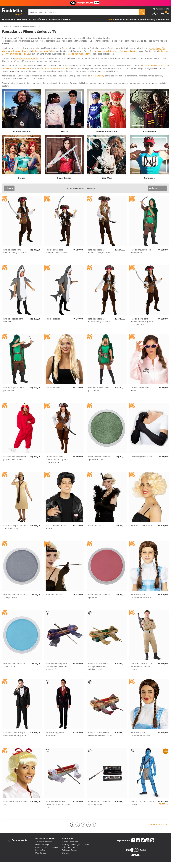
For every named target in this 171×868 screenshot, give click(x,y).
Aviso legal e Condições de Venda (75, 810)
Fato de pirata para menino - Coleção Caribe (57, 217)
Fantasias (15, 27)
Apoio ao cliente (18, 806)
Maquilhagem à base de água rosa (99, 562)
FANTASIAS (7, 19)
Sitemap (65, 818)
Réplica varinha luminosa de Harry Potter (100, 769)
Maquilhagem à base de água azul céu (14, 631)
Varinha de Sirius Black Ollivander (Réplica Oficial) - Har (58, 770)
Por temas (23, 19)
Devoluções (40, 816)
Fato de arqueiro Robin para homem (14, 355)
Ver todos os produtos (159, 790)
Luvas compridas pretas (141, 422)
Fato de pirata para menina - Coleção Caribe (99, 217)
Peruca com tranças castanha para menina (141, 562)
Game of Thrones (22, 97)
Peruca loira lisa (53, 353)
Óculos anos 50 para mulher (140, 355)
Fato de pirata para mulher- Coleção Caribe (99, 286)
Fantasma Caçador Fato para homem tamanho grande (141, 632)
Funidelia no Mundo (70, 807)
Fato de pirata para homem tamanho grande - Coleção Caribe (143, 287)
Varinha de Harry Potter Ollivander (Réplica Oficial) (100, 700)
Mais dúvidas (41, 818)
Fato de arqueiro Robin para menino (141, 217)
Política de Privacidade (71, 813)
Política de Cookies (70, 816)
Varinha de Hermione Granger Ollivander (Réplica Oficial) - (98, 632)
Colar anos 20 (94, 491)
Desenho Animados (107, 97)
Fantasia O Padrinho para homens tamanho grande (15, 700)
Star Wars (107, 144)
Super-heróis (64, 144)
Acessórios (39, 19)
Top (110, 19)
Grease (64, 97)
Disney (22, 144)
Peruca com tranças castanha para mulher (141, 700)
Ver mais (9, 51)
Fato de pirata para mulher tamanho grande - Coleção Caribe (58, 425)
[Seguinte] (99, 790)
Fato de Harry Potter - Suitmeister (55, 700)
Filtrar (8, 154)
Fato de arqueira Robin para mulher (99, 355)
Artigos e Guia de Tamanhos (46, 813)
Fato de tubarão (53, 284)
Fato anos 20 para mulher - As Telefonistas (15, 493)
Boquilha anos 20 (54, 560)
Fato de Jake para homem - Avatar (142, 769)
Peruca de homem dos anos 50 (56, 493)
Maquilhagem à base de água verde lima (99, 424)
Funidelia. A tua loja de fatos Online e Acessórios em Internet (12, 12)
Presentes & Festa (59, 19)
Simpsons (149, 144)
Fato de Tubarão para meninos (13, 286)
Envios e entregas (42, 810)
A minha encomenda (44, 807)
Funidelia (6, 27)
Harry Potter (149, 97)
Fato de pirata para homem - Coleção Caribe (14, 217)
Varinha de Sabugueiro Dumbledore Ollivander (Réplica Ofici (57, 632)
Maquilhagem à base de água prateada (14, 562)
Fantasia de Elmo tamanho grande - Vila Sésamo (15, 424)
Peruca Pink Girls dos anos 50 (15, 769)
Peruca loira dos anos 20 (142, 491)
